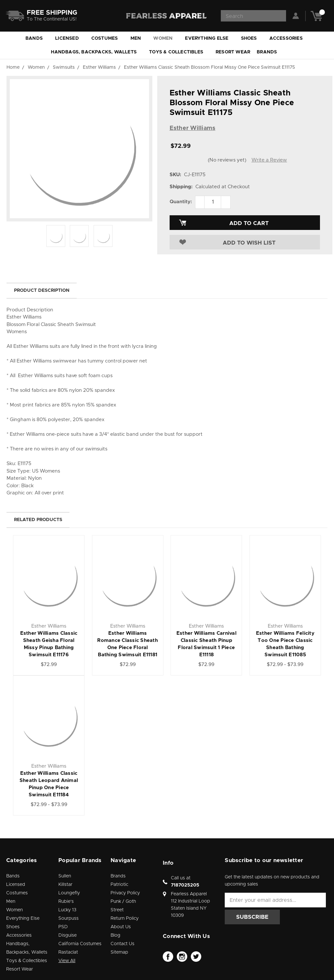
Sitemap (119, 952)
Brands (270, 52)
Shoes (252, 38)
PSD (63, 927)
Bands (37, 38)
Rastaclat (68, 952)
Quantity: (181, 202)
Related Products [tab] (38, 520)
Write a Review (269, 160)
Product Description (42, 291)
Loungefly (69, 893)
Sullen (65, 876)
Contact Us (122, 944)
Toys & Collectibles (179, 52)
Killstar (65, 885)
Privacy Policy (125, 893)
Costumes (108, 38)
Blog (115, 935)
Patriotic (119, 885)
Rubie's (66, 902)
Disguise (68, 935)
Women (166, 38)
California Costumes (80, 944)
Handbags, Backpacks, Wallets (97, 52)
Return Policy (125, 918)
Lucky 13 (67, 910)
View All (67, 961)
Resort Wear (233, 52)
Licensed (70, 38)
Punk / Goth (123, 902)
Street (117, 910)
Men (139, 38)
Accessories (289, 38)
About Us (121, 927)
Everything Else (210, 38)
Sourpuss (68, 918)
